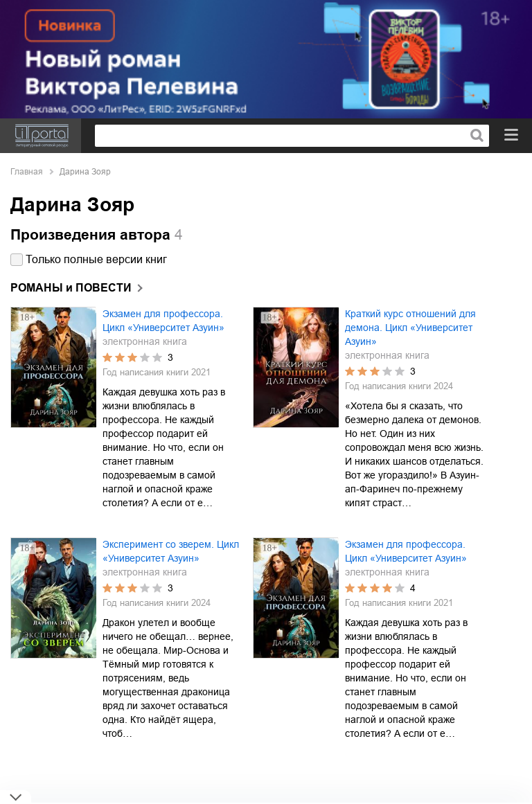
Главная (27, 172)
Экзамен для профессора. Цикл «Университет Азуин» (163, 321)
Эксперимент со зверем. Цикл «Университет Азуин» (171, 551)
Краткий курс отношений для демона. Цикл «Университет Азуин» (410, 328)
